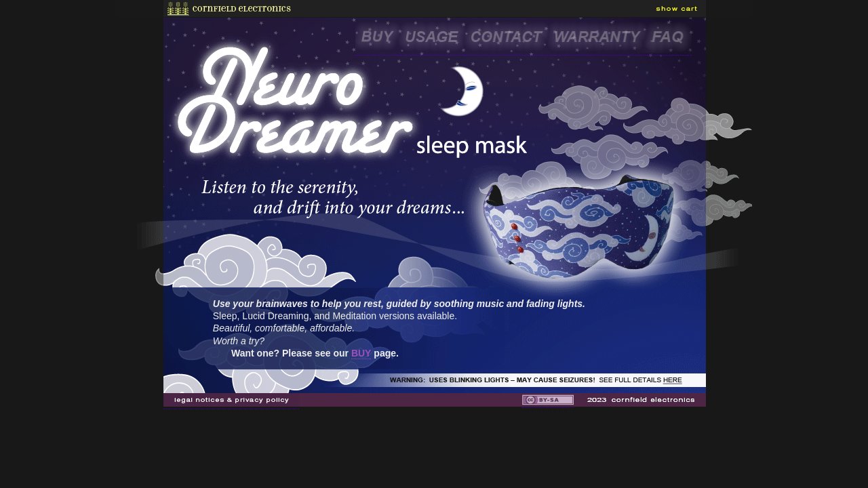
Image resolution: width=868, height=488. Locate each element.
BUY (361, 353)
